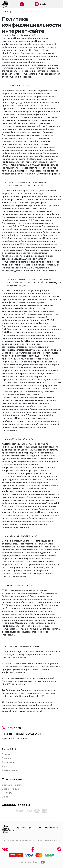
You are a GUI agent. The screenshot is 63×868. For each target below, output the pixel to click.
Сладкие (7, 758)
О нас (5, 797)
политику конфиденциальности (45, 840)
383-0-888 (11, 728)
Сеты (5, 766)
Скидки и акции (11, 789)
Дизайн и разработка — (31, 862)
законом (40, 383)
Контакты (7, 793)
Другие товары (10, 770)
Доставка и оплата (12, 785)
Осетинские (9, 762)
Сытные (6, 754)
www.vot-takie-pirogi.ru (14, 165)
